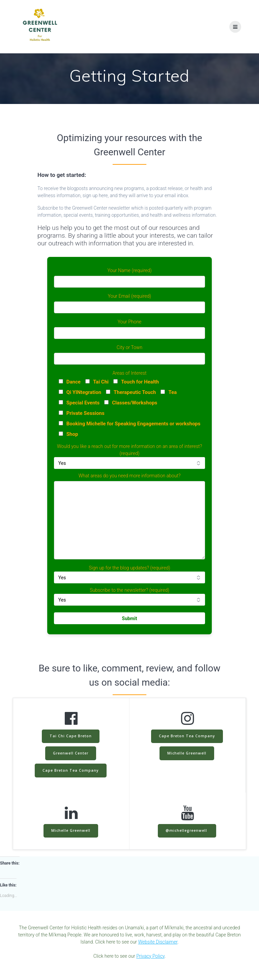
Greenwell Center (71, 753)
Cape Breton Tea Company (71, 770)
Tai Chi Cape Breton (71, 736)
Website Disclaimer (158, 942)
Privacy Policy (150, 956)
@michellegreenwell (187, 830)
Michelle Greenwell (187, 753)
